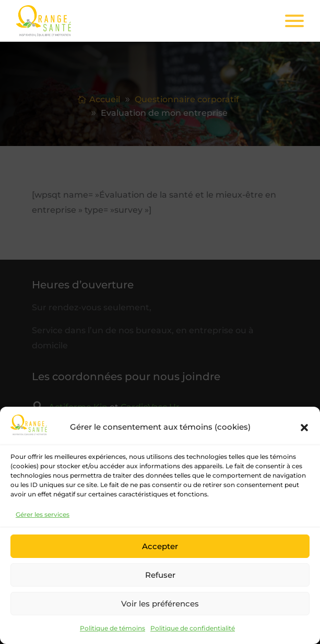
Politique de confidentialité (193, 628)
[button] (304, 428)
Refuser (160, 575)
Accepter (160, 546)
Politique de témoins (112, 628)
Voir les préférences (160, 604)
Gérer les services (43, 514)
